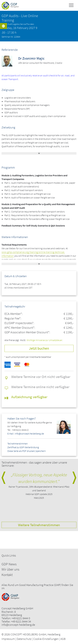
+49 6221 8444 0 (21, 618)
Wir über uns (10, 569)
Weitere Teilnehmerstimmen (39, 525)
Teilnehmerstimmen (18, 444)
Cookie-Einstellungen (46, 639)
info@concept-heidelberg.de (18, 625)
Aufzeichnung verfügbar (29, 397)
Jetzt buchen (39, 348)
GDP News (9, 564)
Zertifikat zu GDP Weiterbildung (23, 447)
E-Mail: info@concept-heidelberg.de (26, 434)
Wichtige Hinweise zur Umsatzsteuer (44, 340)
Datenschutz (24, 639)
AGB (63, 639)
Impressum (8, 639)
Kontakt (7, 575)
